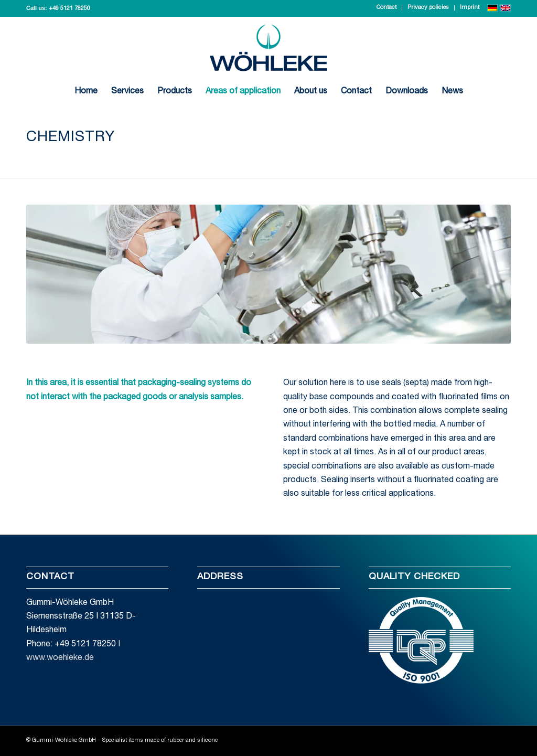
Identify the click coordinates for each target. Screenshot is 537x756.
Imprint (470, 8)
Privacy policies (428, 8)
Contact (386, 8)
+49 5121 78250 (69, 9)
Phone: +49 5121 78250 (71, 645)
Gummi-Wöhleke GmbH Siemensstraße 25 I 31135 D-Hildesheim (81, 617)
